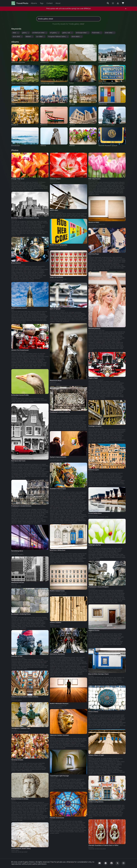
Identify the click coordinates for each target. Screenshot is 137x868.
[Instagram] (124, 863)
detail (16, 33)
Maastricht (53, 382)
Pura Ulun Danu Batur (57, 491)
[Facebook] (112, 863)
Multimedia (97, 33)
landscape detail (82, 33)
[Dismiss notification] (126, 9)
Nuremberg (15, 553)
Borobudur (14, 616)
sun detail (40, 37)
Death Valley (15, 850)
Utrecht (91, 547)
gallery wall (67, 33)
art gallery (55, 33)
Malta (52, 552)
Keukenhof (53, 181)
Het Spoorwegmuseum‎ (18, 265)
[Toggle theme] (113, 3)
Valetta (90, 472)
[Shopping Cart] (123, 3)
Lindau (91, 804)
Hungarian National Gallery (58, 37)
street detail (110, 33)
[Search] (108, 3)
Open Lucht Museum (56, 212)
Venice (13, 762)
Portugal (91, 676)
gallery (26, 33)
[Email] (100, 863)
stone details (77, 37)
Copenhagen (54, 778)
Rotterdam (14, 397)
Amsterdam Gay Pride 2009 (96, 330)
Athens (52, 624)
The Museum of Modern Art (97, 224)
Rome (13, 699)
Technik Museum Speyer (57, 311)
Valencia (52, 737)
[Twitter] (118, 863)
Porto (90, 714)
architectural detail (40, 33)
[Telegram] (106, 863)
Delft (90, 256)
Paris (51, 820)
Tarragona (14, 730)
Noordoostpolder (16, 181)
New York (14, 220)
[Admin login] (118, 3)
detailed (29, 37)
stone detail (17, 37)
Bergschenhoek (93, 515)
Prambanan (53, 414)
